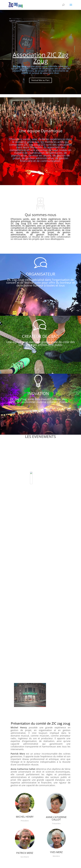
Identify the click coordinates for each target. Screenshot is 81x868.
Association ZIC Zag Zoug (40, 61)
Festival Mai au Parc (40, 83)
